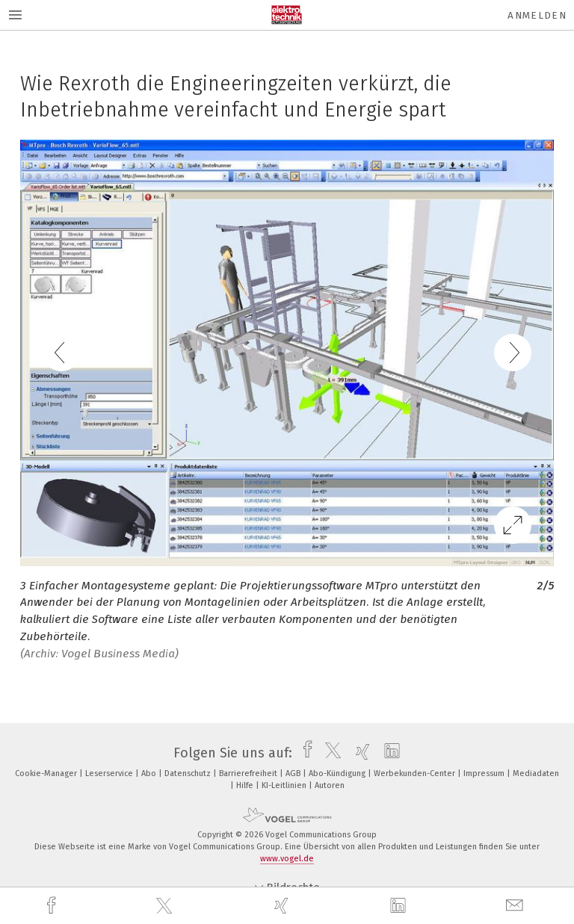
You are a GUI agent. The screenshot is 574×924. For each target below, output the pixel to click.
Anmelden (537, 15)
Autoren (330, 785)
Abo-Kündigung (338, 773)
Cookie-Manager (47, 773)
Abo (150, 773)
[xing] (283, 906)
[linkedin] (400, 906)
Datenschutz (189, 773)
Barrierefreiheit (249, 773)
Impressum (485, 773)
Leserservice (110, 773)
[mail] (516, 906)
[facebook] (53, 906)
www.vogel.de (287, 859)
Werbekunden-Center (416, 773)
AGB (294, 773)
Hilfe (246, 785)
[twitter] (166, 906)
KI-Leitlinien (285, 785)
